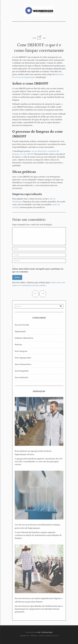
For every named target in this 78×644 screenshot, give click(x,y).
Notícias (18, 345)
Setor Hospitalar (22, 371)
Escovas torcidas (22, 325)
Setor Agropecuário (23, 358)
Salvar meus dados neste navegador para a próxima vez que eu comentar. (38, 270)
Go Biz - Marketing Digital (44, 632)
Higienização (20, 331)
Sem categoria (21, 351)
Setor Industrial (21, 378)
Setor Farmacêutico (23, 364)
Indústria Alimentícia (24, 338)
